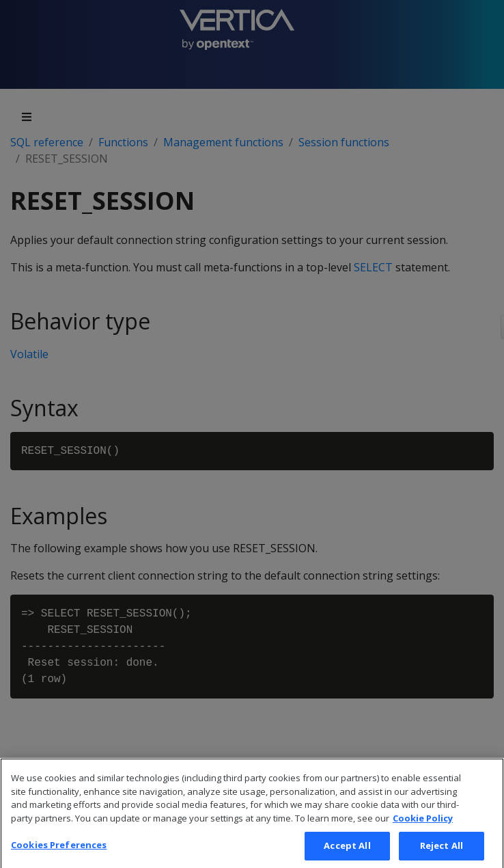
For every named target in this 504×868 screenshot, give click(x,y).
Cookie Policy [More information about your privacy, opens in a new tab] (423, 826)
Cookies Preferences (59, 853)
